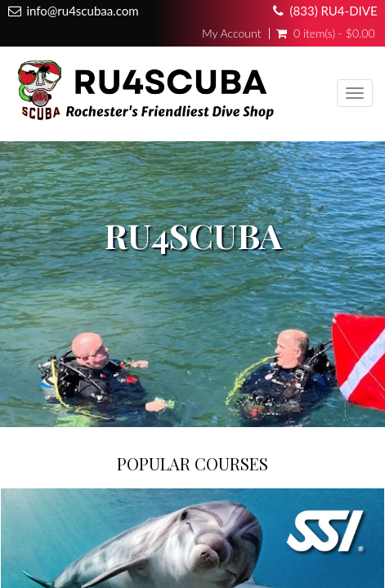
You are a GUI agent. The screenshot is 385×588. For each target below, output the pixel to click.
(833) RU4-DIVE (334, 11)
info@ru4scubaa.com (82, 11)
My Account (231, 33)
